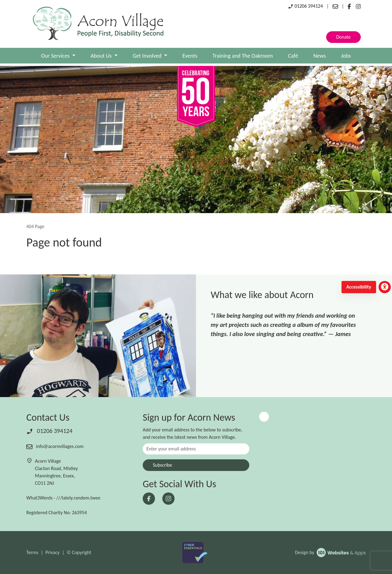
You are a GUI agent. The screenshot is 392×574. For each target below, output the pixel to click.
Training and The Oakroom (243, 56)
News (320, 56)
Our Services (56, 56)
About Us (102, 56)
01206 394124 (305, 6)
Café (293, 56)
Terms (32, 552)
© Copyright (79, 552)
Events (190, 56)
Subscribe (162, 465)
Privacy (52, 552)
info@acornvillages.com (55, 446)
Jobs (346, 56)
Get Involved (148, 56)
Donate (343, 37)
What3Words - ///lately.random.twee (63, 498)
